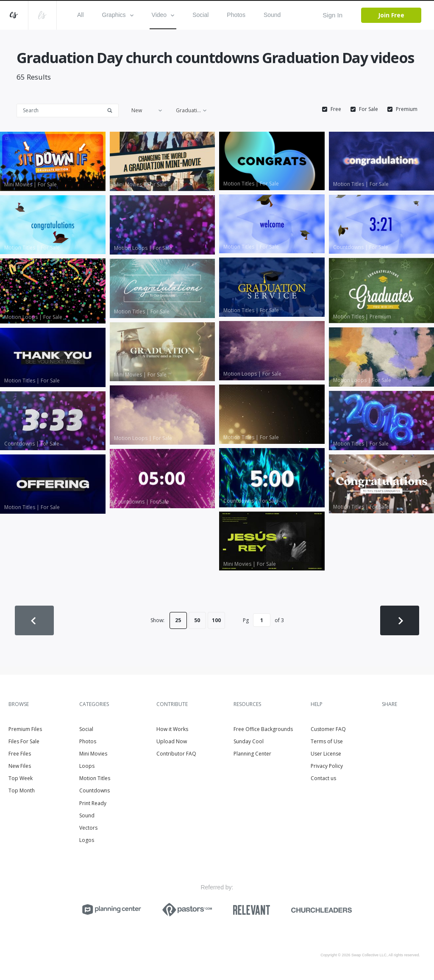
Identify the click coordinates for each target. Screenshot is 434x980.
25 (178, 620)
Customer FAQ (328, 729)
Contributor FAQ (176, 754)
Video (163, 15)
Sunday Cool (249, 741)
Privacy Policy (327, 766)
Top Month (22, 790)
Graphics (118, 15)
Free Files (20, 754)
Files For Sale (24, 741)
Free (336, 109)
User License (326, 754)
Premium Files (25, 729)
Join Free (391, 15)
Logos (87, 840)
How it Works (172, 729)
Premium (407, 109)
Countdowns (95, 790)
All (81, 15)
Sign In (332, 15)
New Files (20, 766)
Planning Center (252, 754)
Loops (87, 766)
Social (200, 15)
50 (197, 620)
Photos (236, 15)
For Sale (369, 109)
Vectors (88, 828)
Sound (272, 15)
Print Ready (93, 803)
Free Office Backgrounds (263, 729)
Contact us (323, 778)
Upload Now (172, 741)
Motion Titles (95, 778)
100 (216, 620)
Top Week (21, 778)
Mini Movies (93, 754)
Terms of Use (327, 741)
